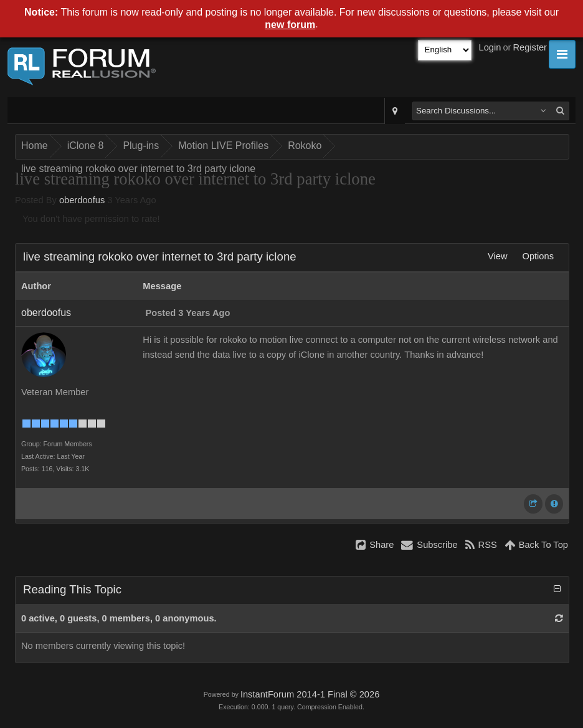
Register (530, 47)
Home (35, 146)
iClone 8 (86, 146)
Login (490, 47)
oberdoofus (82, 200)
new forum (290, 25)
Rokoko (305, 146)
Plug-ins (141, 146)
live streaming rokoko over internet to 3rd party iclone (138, 169)
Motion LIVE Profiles (223, 146)
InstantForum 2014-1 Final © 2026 (310, 694)
